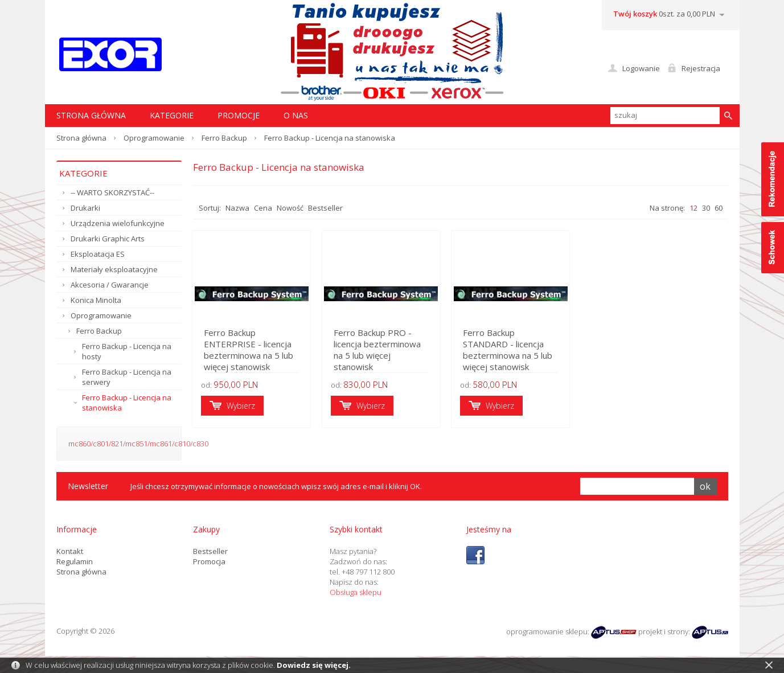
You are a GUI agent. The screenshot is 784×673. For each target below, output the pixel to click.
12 (693, 208)
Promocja (209, 561)
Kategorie (172, 115)
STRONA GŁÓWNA (91, 115)
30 (706, 208)
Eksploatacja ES (98, 254)
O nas (296, 115)
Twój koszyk (635, 14)
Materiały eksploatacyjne (114, 269)
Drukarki (85, 208)
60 (719, 208)
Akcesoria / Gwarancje (110, 285)
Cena (263, 208)
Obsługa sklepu (356, 592)
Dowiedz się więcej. (314, 665)
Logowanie (641, 68)
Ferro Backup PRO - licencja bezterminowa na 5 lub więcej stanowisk (391, 356)
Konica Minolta (96, 300)
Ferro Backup (224, 138)
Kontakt (70, 551)
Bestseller (325, 208)
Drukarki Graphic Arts (108, 239)
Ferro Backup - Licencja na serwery (127, 377)
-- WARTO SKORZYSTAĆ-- (112, 192)
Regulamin (75, 561)
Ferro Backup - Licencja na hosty (127, 351)
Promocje (239, 115)
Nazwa (237, 208)
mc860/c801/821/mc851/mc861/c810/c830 (138, 444)
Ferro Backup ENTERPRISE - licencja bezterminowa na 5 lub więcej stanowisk (250, 350)
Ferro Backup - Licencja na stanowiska (127, 403)
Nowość (290, 208)
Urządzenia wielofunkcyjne (118, 223)
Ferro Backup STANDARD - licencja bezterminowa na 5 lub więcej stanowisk (528, 356)
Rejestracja (701, 68)
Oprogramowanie (154, 138)
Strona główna (81, 138)
